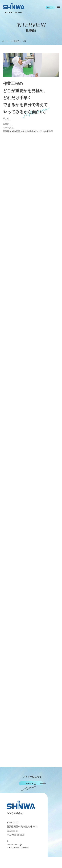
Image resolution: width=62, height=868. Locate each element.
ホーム (5, 41)
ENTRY (43, 7)
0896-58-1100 (18, 837)
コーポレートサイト (19, 855)
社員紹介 (16, 41)
